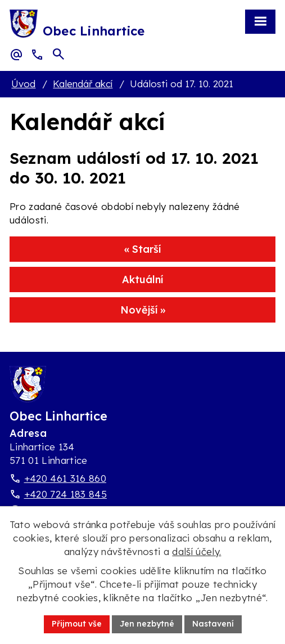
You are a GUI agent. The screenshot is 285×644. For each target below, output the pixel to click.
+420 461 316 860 (65, 478)
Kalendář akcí (83, 84)
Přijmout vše (77, 624)
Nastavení (213, 624)
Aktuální (142, 279)
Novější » (143, 310)
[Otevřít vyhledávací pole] (58, 54)
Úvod (23, 84)
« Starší (142, 249)
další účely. (196, 551)
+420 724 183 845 (65, 494)
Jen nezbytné (147, 624)
